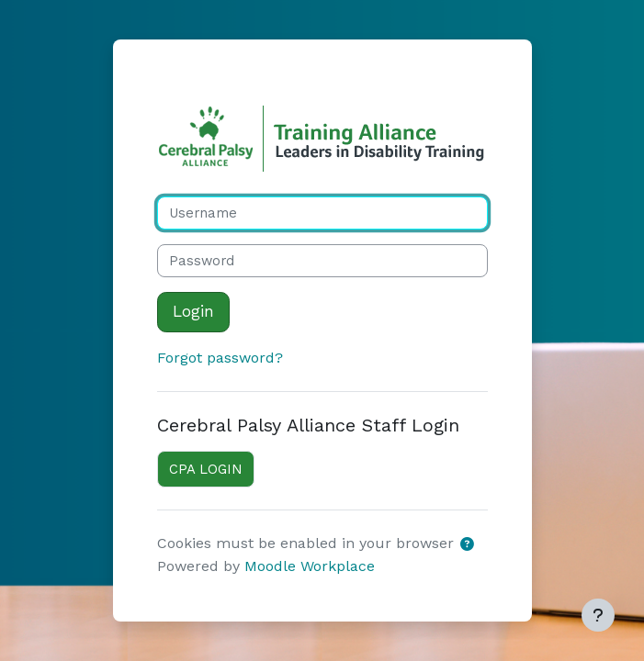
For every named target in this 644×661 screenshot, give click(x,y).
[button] (468, 544)
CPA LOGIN (206, 469)
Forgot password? (220, 358)
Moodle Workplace (310, 566)
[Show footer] (598, 615)
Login (193, 311)
